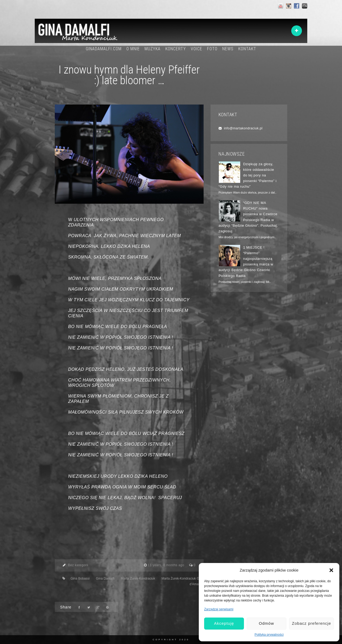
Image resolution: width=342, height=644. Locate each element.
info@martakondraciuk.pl (243, 128)
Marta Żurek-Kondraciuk (138, 579)
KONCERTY (176, 49)
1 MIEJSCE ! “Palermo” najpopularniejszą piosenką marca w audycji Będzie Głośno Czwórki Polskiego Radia (246, 262)
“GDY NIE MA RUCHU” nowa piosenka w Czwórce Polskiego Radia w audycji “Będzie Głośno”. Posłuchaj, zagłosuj (248, 217)
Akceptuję (224, 623)
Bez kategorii (78, 565)
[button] (331, 570)
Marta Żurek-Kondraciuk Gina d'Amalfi (182, 581)
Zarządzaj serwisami (219, 609)
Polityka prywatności (269, 635)
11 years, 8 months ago (166, 565)
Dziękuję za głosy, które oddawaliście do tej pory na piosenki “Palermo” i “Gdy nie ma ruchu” (248, 175)
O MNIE (133, 49)
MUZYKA (153, 49)
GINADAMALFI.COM (104, 49)
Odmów (267, 623)
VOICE (197, 49)
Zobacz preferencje (312, 623)
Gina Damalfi (105, 579)
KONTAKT (247, 49)
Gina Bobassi (80, 579)
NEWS (228, 49)
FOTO (212, 49)
